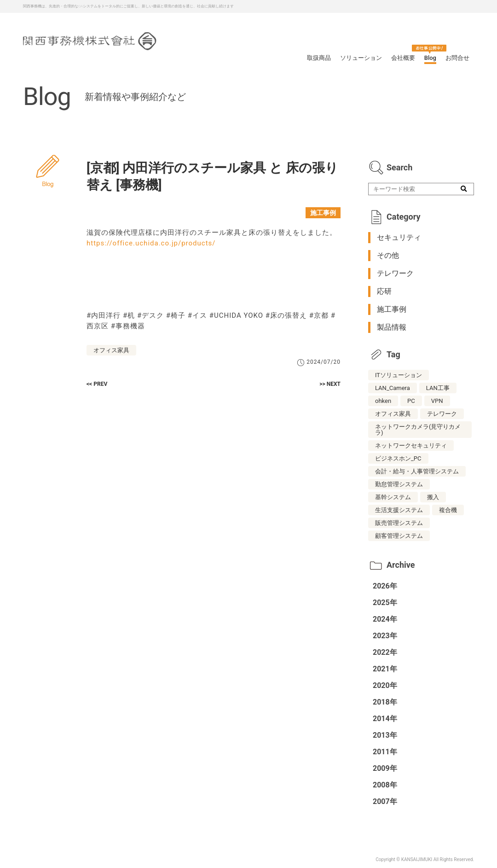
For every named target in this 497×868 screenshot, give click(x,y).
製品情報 (392, 327)
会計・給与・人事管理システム (417, 471)
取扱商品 (319, 58)
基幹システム (393, 497)
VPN (437, 401)
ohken (383, 401)
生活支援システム (399, 510)
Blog (430, 58)
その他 (388, 255)
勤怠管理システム (399, 484)
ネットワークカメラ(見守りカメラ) (418, 430)
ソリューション (361, 58)
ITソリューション (399, 375)
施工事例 (323, 213)
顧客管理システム (399, 536)
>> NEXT (330, 384)
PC (411, 401)
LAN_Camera (393, 388)
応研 (384, 291)
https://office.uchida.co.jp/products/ (151, 243)
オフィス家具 (111, 350)
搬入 (433, 497)
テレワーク (395, 273)
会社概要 (403, 58)
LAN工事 (438, 388)
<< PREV (97, 384)
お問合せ (457, 58)
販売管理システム (399, 523)
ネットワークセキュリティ (411, 446)
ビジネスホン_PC (398, 458)
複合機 (448, 510)
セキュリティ (399, 237)
